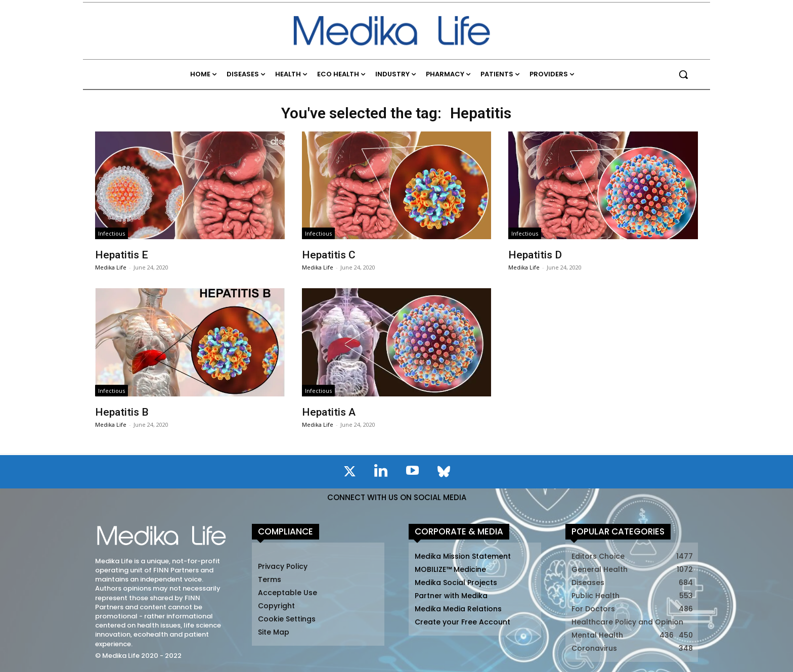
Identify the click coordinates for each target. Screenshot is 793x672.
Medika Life (111, 267)
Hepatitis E (122, 255)
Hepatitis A (329, 412)
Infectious (112, 233)
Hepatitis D (535, 255)
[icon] (349, 473)
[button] (683, 74)
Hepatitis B (122, 412)
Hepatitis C (329, 255)
